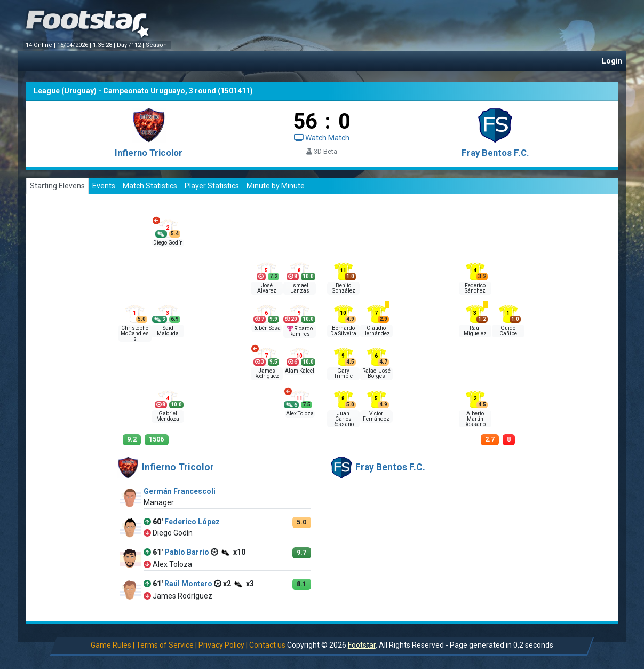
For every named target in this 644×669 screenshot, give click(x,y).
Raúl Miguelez (475, 331)
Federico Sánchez (475, 288)
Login (612, 61)
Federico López (192, 522)
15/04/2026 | (75, 45)
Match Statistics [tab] (150, 186)
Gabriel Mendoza (168, 416)
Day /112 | (131, 45)
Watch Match (322, 138)
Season (157, 45)
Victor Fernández (376, 416)
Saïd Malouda (168, 331)
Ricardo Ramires (301, 331)
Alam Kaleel (300, 371)
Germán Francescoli (180, 491)
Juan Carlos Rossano (343, 419)
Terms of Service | (166, 645)
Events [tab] (104, 186)
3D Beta (322, 152)
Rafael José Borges (376, 373)
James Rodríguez (267, 373)
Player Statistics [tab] (212, 186)
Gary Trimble (343, 373)
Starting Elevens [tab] (57, 186)
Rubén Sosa (267, 328)
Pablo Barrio (187, 552)
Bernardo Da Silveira (343, 331)
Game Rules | (113, 645)
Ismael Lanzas (300, 288)
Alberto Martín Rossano (475, 419)
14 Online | (41, 45)
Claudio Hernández (376, 331)
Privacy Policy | (223, 645)
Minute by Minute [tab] (276, 186)
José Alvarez (267, 288)
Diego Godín (168, 243)
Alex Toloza (300, 414)
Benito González (343, 288)
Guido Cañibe (508, 331)
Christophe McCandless (135, 333)
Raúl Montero (188, 584)
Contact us (267, 645)
